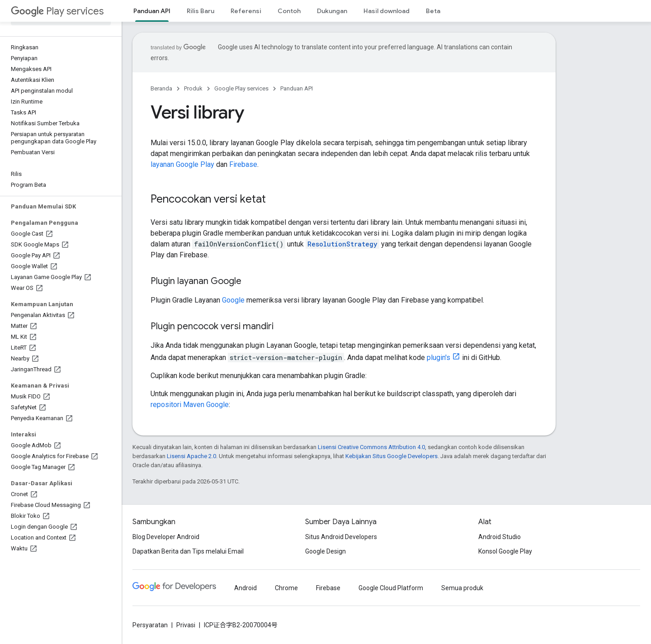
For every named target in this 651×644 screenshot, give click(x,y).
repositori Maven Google (190, 405)
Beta (433, 11)
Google (233, 300)
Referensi (246, 11)
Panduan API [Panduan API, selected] (152, 11)
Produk (193, 88)
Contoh (289, 11)
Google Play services (241, 88)
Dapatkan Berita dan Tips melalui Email (188, 551)
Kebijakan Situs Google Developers (392, 456)
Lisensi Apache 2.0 (191, 456)
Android (245, 588)
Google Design (325, 551)
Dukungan (332, 11)
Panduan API (297, 88)
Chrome (286, 588)
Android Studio (500, 537)
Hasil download (387, 11)
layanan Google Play (182, 164)
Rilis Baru (200, 11)
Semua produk (462, 588)
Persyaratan (150, 625)
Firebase (243, 164)
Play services (57, 11)
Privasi (186, 625)
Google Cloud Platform (391, 588)
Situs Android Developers (341, 537)
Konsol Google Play (505, 551)
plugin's (439, 358)
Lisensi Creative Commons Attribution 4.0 (371, 447)
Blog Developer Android (166, 537)
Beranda (161, 88)
